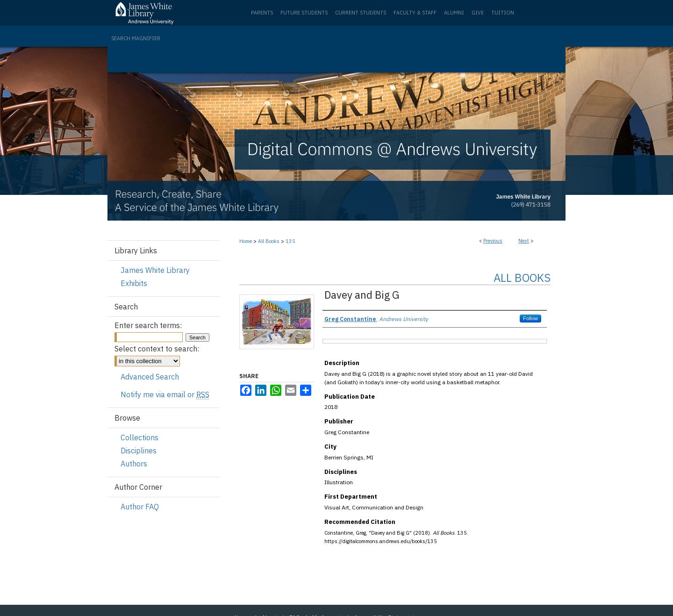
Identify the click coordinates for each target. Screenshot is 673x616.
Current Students (361, 13)
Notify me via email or (165, 394)
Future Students (304, 13)
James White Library (155, 270)
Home (246, 241)
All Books (269, 241)
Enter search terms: (148, 325)
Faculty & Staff (415, 13)
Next (524, 241)
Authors (134, 464)
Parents (262, 13)
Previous (493, 241)
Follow (530, 318)
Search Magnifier (136, 38)
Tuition (503, 13)
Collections (140, 437)
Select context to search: (157, 349)
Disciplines (139, 451)
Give (478, 13)
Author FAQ (140, 507)
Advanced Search (150, 377)
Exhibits (134, 283)
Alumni (454, 13)
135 (290, 241)
